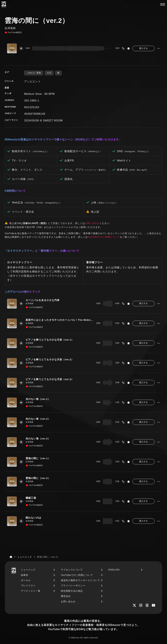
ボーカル (26, 580)
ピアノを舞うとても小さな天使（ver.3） (50, 379)
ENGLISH (114, 570)
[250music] (4, 4)
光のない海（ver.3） (38, 439)
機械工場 (31, 498)
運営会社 (66, 596)
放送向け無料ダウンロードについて (80, 580)
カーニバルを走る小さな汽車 (43, 300)
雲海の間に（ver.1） (38, 458)
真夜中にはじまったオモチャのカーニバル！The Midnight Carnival (60, 320)
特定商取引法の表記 (72, 591)
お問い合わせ (92, 223)
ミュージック (28, 570)
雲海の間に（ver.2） (38, 478)
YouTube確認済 (13, 33)
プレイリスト (28, 585)
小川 (49, 73)
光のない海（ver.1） (38, 399)
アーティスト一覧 (31, 591)
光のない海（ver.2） (38, 419)
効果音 (25, 575)
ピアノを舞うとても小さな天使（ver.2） (50, 360)
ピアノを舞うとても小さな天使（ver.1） (50, 340)
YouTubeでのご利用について (104, 237)
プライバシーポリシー (73, 585)
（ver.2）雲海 (34, 73)
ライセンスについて (72, 570)
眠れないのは (33, 518)
